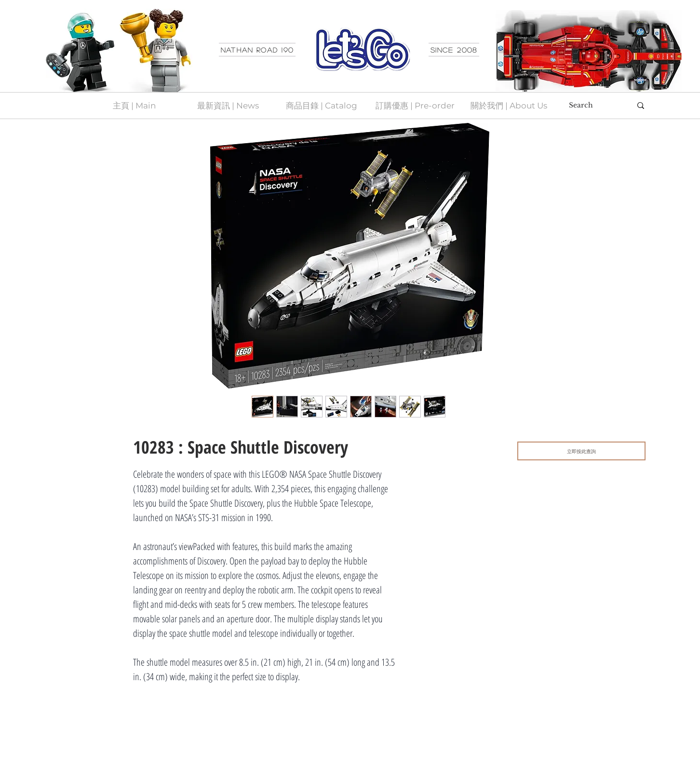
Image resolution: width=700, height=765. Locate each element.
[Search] (593, 106)
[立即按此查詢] (581, 451)
